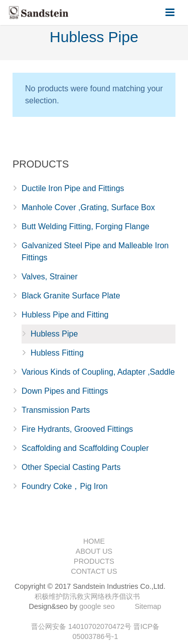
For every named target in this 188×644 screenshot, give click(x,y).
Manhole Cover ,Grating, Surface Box (88, 207)
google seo (97, 606)
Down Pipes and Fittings (65, 391)
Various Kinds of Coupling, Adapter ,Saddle (98, 372)
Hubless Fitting (57, 353)
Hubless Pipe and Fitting (65, 315)
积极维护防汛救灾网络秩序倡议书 (87, 596)
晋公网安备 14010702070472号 (81, 626)
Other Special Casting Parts (71, 467)
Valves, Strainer (50, 277)
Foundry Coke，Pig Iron (65, 486)
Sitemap (148, 606)
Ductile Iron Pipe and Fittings (73, 188)
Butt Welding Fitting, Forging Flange (85, 226)
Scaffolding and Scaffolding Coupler (85, 448)
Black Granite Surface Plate (71, 296)
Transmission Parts (56, 410)
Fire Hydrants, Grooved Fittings (77, 429)
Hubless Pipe (54, 334)
